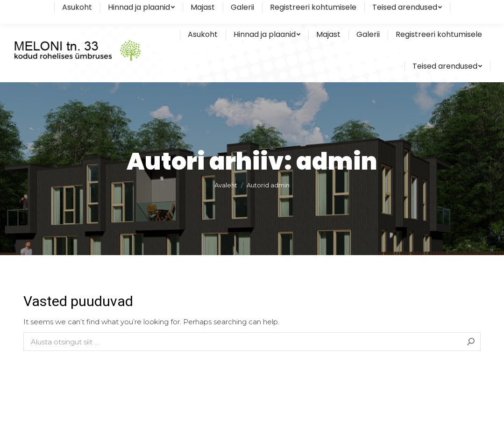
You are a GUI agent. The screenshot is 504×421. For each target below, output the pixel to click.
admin (337, 162)
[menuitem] (203, 35)
